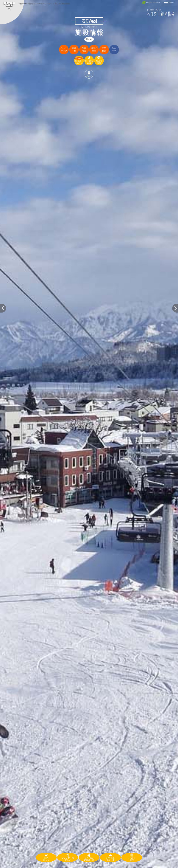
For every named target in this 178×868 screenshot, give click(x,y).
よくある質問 (78, 865)
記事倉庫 (108, 865)
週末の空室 (94, 50)
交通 (68, 865)
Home (89, 39)
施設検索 (84, 50)
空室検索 (104, 50)
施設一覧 (74, 50)
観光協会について (94, 865)
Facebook (114, 49)
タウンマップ (64, 50)
